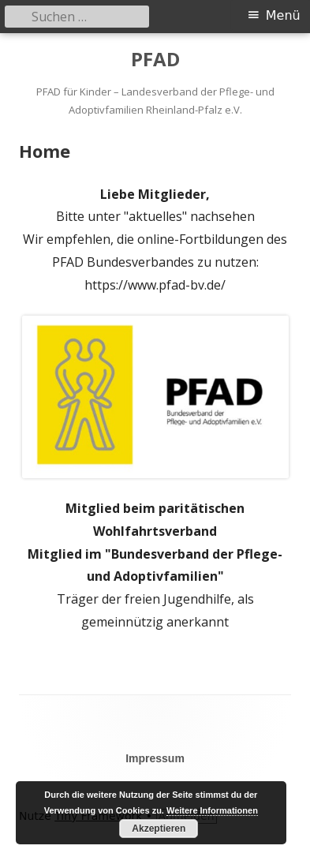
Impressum (155, 758)
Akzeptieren (159, 829)
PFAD (155, 60)
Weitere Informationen (212, 810)
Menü (283, 15)
